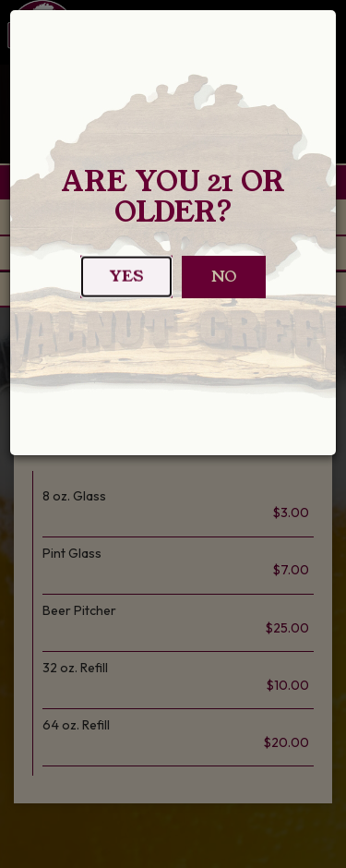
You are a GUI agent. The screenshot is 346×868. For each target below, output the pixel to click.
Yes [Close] (126, 282)
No (224, 277)
